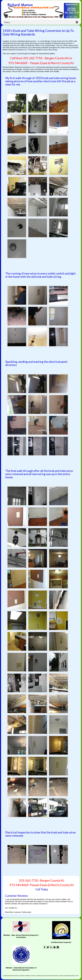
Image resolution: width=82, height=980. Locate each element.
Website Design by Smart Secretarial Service (48, 976)
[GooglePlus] (51, 947)
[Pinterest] (54, 947)
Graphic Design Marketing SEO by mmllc (69, 976)
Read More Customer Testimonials (18, 912)
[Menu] (41, 22)
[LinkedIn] (58, 947)
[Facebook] (45, 947)
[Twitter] (48, 947)
